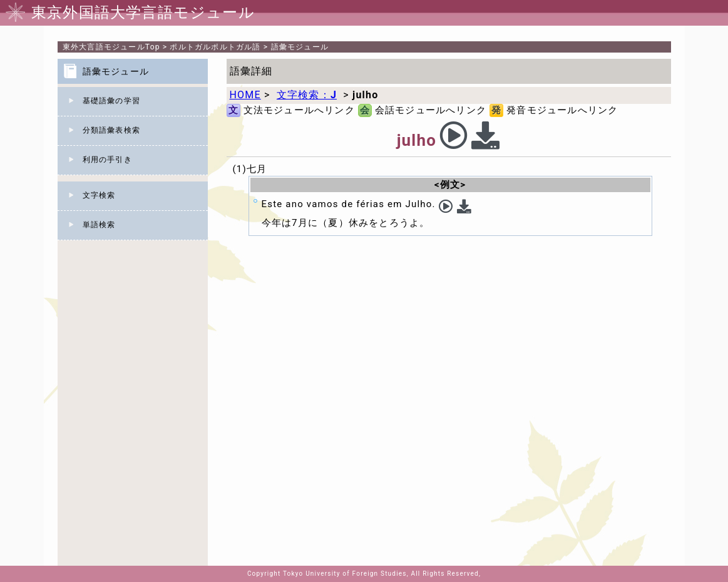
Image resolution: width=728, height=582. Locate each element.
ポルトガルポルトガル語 (215, 47)
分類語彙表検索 (111, 130)
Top (111, 47)
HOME (245, 95)
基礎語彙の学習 (111, 101)
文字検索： (307, 95)
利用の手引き (107, 160)
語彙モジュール (300, 47)
